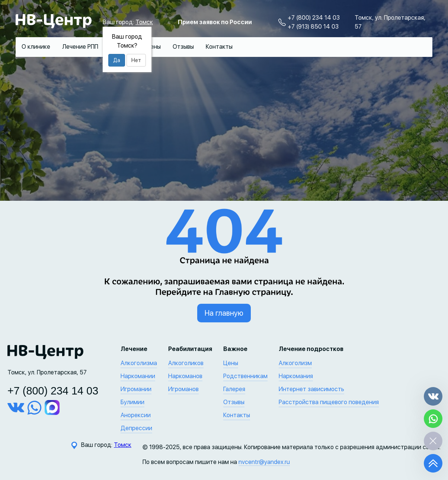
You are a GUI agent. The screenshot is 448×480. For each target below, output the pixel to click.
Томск (144, 22)
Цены (153, 47)
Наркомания (296, 376)
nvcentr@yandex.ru (264, 462)
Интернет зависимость (311, 389)
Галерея (234, 389)
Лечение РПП (80, 47)
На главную (224, 313)
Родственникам (245, 376)
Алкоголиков (186, 363)
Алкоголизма (139, 363)
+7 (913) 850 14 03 (313, 27)
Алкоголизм (295, 363)
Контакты (219, 47)
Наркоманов (185, 376)
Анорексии (136, 415)
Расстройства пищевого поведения (329, 402)
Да (117, 60)
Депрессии (136, 428)
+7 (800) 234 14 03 (314, 18)
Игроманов (183, 389)
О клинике (36, 47)
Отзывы (183, 47)
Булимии (132, 402)
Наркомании (138, 376)
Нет (136, 60)
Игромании (136, 389)
